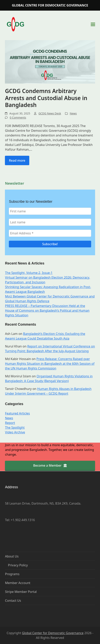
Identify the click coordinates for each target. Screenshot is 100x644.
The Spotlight (15, 427)
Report (10, 423)
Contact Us (13, 601)
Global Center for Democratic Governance (53, 633)
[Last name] (50, 222)
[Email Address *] (50, 233)
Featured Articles (17, 413)
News (73, 113)
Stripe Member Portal (21, 592)
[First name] (50, 211)
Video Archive (15, 432)
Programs (12, 574)
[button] (93, 24)
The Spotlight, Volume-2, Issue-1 (29, 273)
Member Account (18, 583)
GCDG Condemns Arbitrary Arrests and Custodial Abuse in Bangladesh (46, 98)
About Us (12, 556)
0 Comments (18, 117)
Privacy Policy (18, 565)
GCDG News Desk (50, 113)
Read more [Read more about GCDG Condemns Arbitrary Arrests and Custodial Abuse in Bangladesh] (17, 160)
